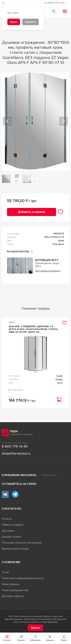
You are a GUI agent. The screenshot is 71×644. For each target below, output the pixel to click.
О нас (5, 572)
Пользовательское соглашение (22, 543)
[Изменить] (31, 22)
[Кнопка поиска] (54, 11)
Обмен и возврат (13, 525)
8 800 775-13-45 (15, 446)
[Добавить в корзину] (32, 212)
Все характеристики (20, 251)
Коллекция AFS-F (47, 260)
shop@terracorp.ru (16, 453)
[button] (64, 638)
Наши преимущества (15, 590)
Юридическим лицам (15, 549)
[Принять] (35, 628)
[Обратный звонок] (66, 3)
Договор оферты (13, 596)
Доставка (8, 531)
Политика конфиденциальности (23, 578)
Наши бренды (11, 584)
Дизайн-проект (12, 537)
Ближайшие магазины (19, 475)
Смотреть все (49, 475)
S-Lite (60, 376)
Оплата (7, 519)
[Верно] (14, 22)
